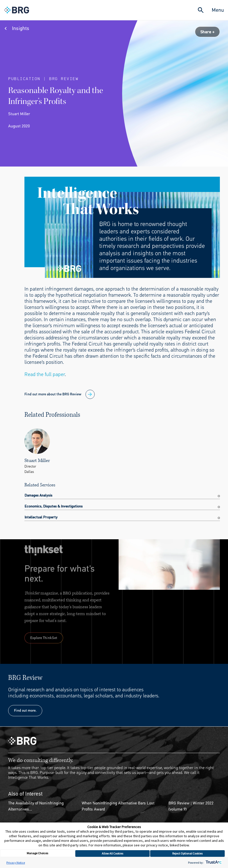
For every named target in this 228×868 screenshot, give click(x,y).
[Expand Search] (201, 10)
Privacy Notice (16, 863)
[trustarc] (213, 863)
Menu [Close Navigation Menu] (218, 10)
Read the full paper (45, 374)
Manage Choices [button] (37, 853)
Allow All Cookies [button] (112, 853)
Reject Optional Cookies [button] (187, 853)
